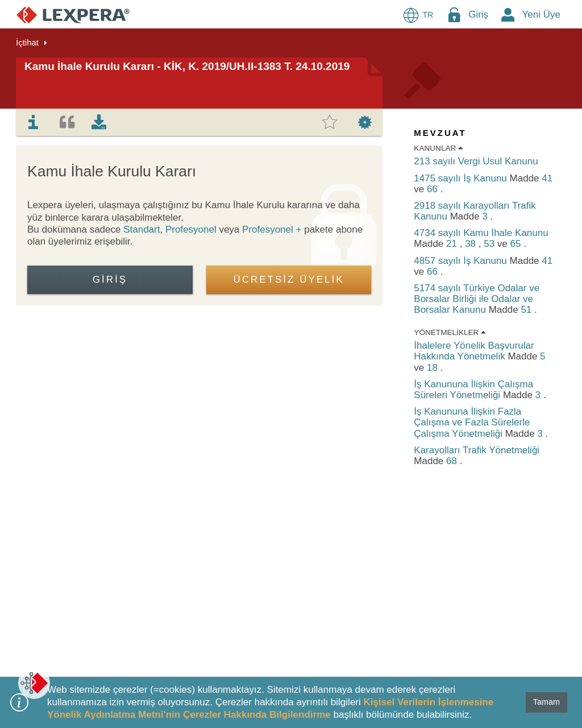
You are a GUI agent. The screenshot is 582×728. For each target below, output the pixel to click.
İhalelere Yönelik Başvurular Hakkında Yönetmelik (474, 351)
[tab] (34, 122)
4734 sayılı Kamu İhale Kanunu (481, 233)
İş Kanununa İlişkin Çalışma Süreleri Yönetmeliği (473, 390)
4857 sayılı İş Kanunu (462, 261)
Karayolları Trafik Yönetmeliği (477, 450)
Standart (142, 229)
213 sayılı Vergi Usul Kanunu (476, 161)
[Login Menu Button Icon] (454, 15)
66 (434, 189)
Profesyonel (191, 229)
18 (434, 368)
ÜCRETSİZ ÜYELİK (288, 280)
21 (453, 244)
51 (527, 310)
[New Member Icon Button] (508, 15)
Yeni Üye (541, 15)
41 (547, 178)
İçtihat (27, 42)
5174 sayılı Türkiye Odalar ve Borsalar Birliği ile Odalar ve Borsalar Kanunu (477, 299)
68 (453, 461)
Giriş (478, 15)
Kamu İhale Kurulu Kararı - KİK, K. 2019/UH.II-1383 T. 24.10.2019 (187, 66)
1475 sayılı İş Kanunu (462, 178)
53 (490, 244)
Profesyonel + (273, 229)
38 (472, 244)
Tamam (546, 702)
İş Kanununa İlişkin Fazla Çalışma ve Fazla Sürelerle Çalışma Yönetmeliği (472, 422)
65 (517, 244)
